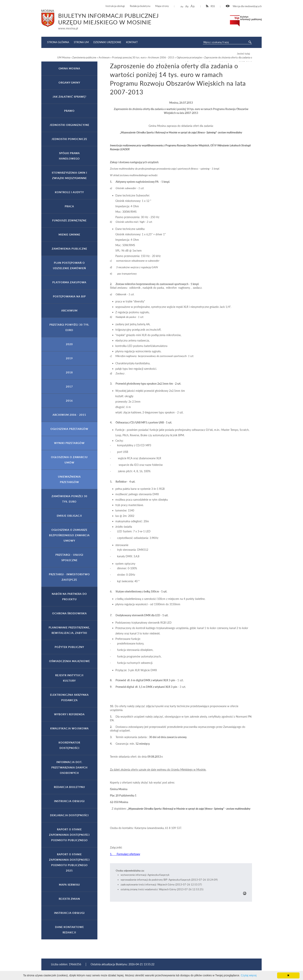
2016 (69, 401)
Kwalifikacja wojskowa (69, 728)
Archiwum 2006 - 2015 (69, 415)
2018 (69, 372)
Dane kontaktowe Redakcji (69, 930)
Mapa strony (162, 6)
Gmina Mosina (69, 68)
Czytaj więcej (249, 975)
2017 (69, 387)
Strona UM (81, 42)
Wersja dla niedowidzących (244, 6)
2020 (69, 344)
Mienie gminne (69, 235)
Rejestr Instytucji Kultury (69, 678)
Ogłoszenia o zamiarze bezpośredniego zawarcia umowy (69, 535)
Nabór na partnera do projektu (69, 597)
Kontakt (132, 42)
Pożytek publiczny (69, 647)
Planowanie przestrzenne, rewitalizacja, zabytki (69, 630)
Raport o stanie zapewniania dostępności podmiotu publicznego (69, 835)
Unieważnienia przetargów (69, 479)
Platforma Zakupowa (69, 282)
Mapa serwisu (69, 885)
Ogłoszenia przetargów (69, 429)
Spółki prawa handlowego (69, 156)
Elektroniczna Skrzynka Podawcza (69, 697)
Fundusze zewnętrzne (69, 220)
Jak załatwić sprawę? (69, 97)
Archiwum (69, 311)
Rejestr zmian (69, 899)
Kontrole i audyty (69, 192)
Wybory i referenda (69, 714)
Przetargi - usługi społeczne (69, 557)
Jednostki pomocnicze (69, 139)
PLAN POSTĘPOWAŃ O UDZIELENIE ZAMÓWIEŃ (69, 265)
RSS (211, 6)
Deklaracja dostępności (69, 815)
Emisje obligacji (69, 516)
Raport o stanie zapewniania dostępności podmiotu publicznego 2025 (69, 862)
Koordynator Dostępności (69, 745)
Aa (182, 6)
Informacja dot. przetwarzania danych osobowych (69, 767)
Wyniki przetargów (69, 443)
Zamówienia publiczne (69, 249)
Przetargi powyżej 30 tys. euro (69, 327)
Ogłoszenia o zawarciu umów (69, 460)
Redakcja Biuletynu (69, 787)
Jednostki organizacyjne (69, 125)
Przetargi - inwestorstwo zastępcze (69, 577)
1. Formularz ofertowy (125, 854)
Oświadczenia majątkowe (69, 661)
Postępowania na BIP (69, 296)
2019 (69, 358)
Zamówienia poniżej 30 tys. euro (69, 499)
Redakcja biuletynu (140, 6)
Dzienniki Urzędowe (107, 42)
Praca (69, 206)
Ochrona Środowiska (69, 613)
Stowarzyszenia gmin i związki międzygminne (69, 175)
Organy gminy (69, 83)
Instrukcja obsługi (115, 6)
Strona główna (58, 42)
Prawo (69, 111)
